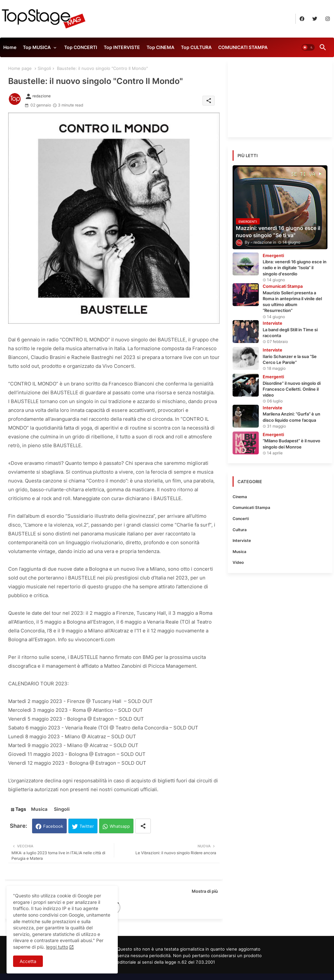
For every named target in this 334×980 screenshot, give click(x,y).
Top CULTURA (196, 47)
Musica (39, 809)
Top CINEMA (160, 47)
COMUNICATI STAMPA (243, 47)
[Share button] (143, 826)
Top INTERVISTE (122, 47)
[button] (308, 47)
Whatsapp (120, 826)
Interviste (242, 540)
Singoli (44, 68)
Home (10, 47)
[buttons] (302, 19)
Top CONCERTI (81, 47)
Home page (20, 68)
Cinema (240, 497)
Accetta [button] (28, 961)
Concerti (241, 519)
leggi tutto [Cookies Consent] (57, 947)
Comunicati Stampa (251, 507)
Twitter (87, 826)
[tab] (10, 49)
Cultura (240, 530)
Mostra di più (205, 891)
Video (238, 562)
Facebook (53, 826)
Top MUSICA (37, 47)
